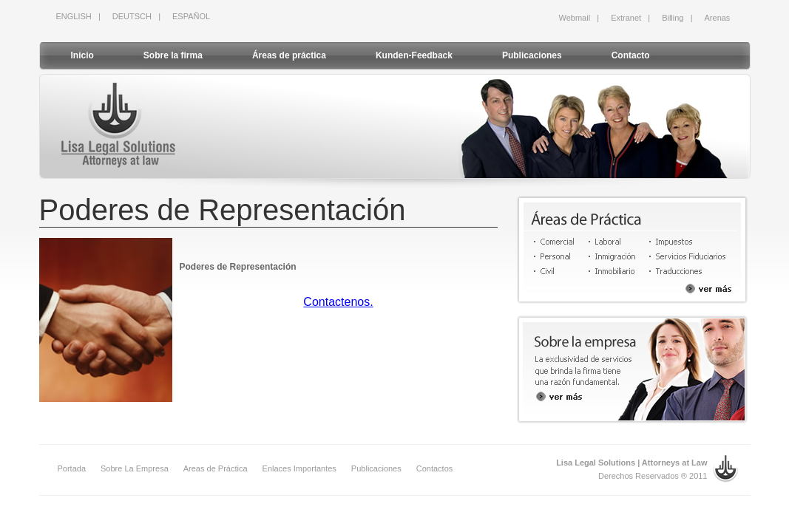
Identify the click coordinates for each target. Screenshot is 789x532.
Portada (72, 468)
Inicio (82, 55)
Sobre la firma (173, 55)
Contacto (631, 55)
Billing (673, 18)
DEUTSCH (132, 16)
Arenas (718, 18)
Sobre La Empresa (135, 468)
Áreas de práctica (289, 55)
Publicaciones (532, 55)
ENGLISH (74, 16)
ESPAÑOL (191, 16)
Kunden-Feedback (414, 55)
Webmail (575, 18)
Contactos (435, 468)
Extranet (626, 18)
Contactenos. (338, 302)
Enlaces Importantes (299, 468)
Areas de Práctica (216, 468)
